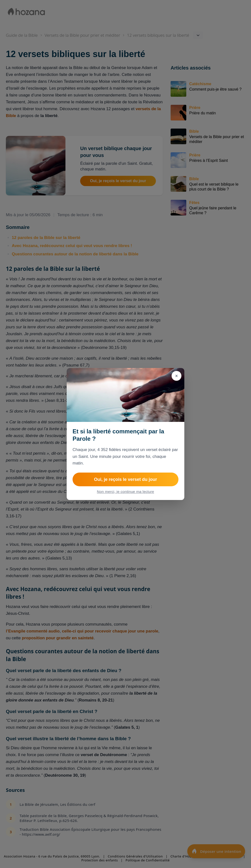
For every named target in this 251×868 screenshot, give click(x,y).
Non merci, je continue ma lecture (125, 492)
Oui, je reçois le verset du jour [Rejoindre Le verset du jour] (125, 479)
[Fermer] (176, 376)
